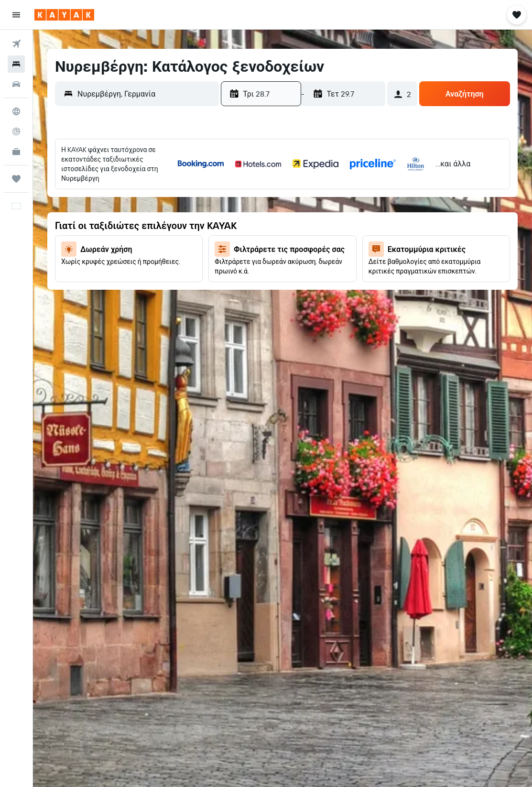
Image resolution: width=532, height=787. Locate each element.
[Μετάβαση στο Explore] (16, 111)
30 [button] (125, 275)
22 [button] (102, 252)
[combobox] (146, 94)
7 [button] (79, 206)
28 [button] (79, 275)
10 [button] (148, 206)
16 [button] (125, 229)
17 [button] (148, 229)
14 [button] (80, 229)
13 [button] (57, 229)
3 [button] (148, 183)
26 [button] (194, 252)
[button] (16, 15)
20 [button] (56, 252)
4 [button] (171, 183)
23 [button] (125, 252)
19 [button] (194, 229)
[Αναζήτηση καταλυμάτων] (16, 64)
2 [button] (125, 183)
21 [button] (80, 252)
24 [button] (148, 252)
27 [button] (57, 275)
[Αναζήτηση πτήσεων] (16, 44)
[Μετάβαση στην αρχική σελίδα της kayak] (64, 15)
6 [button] (57, 206)
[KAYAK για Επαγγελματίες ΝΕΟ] (16, 152)
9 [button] (125, 206)
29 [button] (102, 275)
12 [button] (194, 206)
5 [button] (194, 183)
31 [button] (148, 275)
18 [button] (171, 229)
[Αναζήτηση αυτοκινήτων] (16, 84)
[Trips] (16, 179)
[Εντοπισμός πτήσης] (16, 131)
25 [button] (171, 252)
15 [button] (103, 229)
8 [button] (103, 206)
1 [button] (102, 183)
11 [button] (171, 206)
